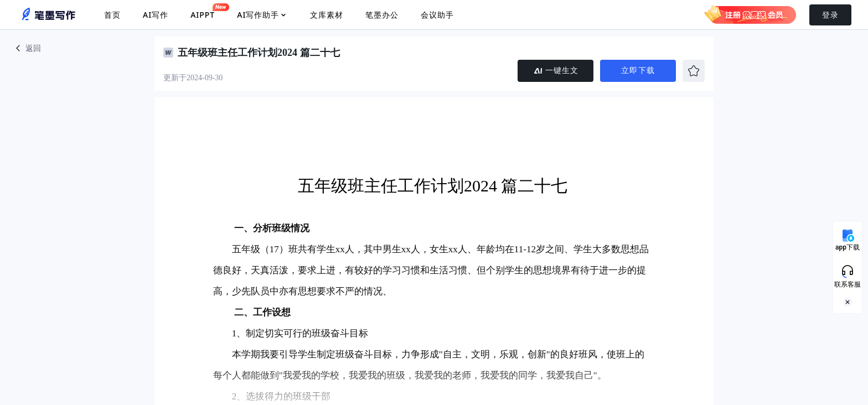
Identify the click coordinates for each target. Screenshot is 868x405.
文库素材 (327, 15)
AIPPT (203, 12)
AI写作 (156, 15)
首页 (112, 15)
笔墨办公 (382, 15)
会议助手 (437, 15)
